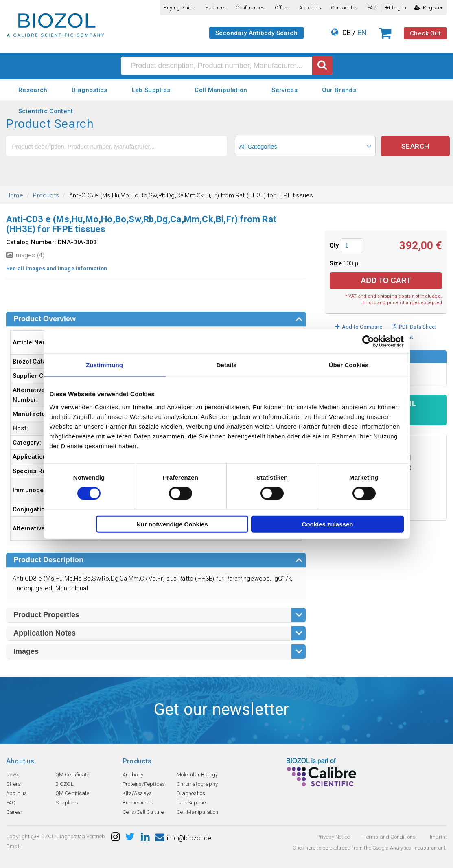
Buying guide (179, 8)
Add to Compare (359, 327)
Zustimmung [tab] (104, 365)
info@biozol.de (183, 838)
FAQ (372, 8)
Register (429, 8)
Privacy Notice (333, 837)
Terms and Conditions (390, 837)
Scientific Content (46, 111)
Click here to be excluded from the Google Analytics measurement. (370, 848)
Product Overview (45, 319)
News (13, 775)
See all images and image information (57, 269)
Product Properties (46, 615)
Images (26, 651)
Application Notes (45, 633)
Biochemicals (138, 803)
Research (33, 90)
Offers (282, 8)
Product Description (48, 560)
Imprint (438, 837)
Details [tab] (227, 365)
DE (347, 32)
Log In (396, 8)
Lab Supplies (151, 90)
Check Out (425, 33)
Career (14, 812)
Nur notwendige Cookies (172, 524)
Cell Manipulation (221, 90)
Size (336, 263)
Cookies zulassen (328, 524)
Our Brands (339, 90)
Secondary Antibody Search (256, 33)
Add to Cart (386, 281)
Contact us (344, 8)
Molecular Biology (197, 775)
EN (362, 32)
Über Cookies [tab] (349, 365)
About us (310, 8)
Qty (334, 245)
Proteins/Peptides (144, 784)
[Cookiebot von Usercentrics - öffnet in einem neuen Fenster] (368, 342)
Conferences (250, 8)
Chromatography (197, 784)
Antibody (133, 775)
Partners (216, 8)
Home (15, 195)
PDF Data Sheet (414, 327)
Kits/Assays (137, 793)
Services (284, 90)
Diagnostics (89, 90)
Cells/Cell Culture (143, 812)
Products (46, 195)
